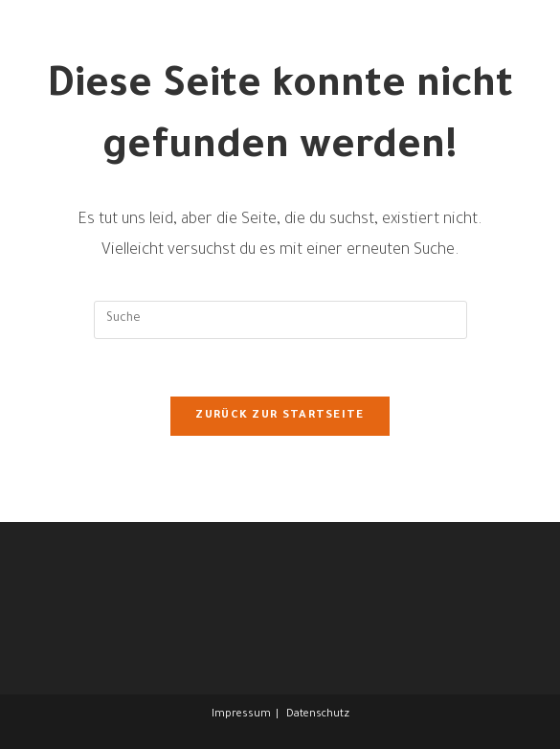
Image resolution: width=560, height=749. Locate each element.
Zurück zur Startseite (280, 416)
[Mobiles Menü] (524, 65)
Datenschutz (318, 715)
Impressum (241, 715)
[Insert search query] (280, 320)
